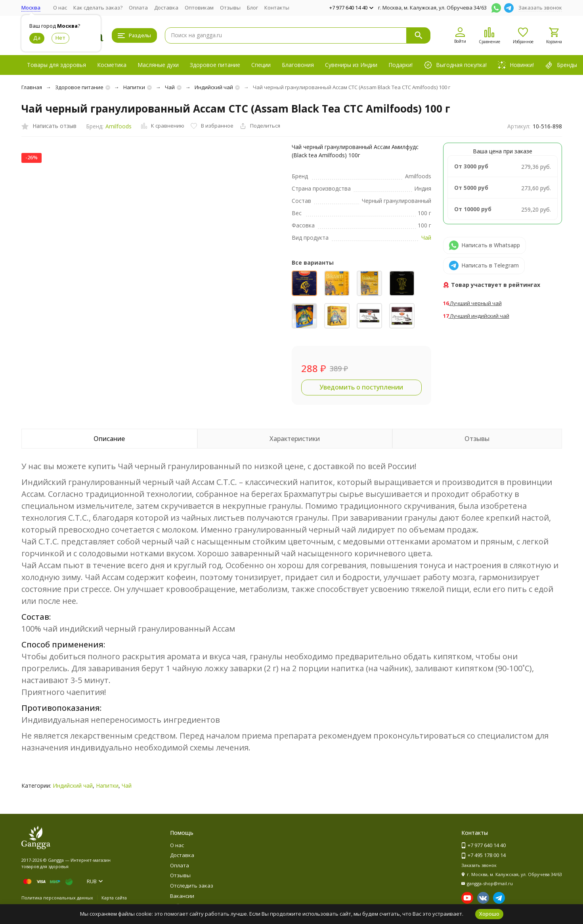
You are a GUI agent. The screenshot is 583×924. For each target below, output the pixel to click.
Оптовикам (199, 8)
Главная (32, 87)
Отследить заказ (192, 886)
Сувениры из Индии (351, 65)
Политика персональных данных (57, 898)
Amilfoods (119, 126)
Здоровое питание (215, 65)
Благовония (298, 65)
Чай (170, 87)
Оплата (138, 8)
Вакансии (182, 896)
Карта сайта (114, 898)
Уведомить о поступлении (361, 387)
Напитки (134, 87)
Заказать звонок (540, 8)
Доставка (166, 8)
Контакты (277, 8)
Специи (261, 65)
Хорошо (489, 914)
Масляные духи (158, 65)
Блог (252, 8)
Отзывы (230, 8)
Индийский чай (214, 87)
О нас (60, 8)
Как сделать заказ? (98, 8)
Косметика (112, 65)
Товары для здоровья (56, 65)
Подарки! (400, 65)
